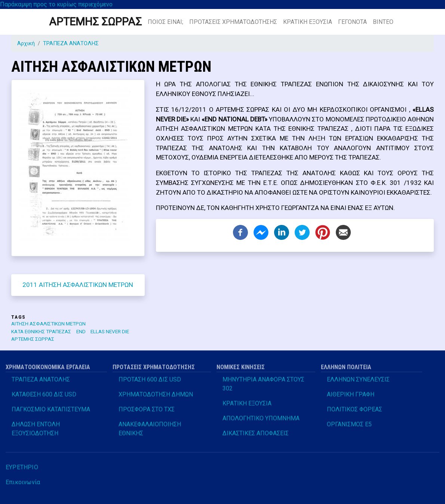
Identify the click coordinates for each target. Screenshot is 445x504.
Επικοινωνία (23, 482)
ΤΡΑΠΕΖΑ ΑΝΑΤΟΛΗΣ (71, 43)
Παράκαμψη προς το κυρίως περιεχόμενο (56, 4)
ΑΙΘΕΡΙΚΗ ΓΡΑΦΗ (351, 394)
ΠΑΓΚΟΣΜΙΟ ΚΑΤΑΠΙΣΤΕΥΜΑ (51, 409)
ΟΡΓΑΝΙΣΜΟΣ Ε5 (349, 424)
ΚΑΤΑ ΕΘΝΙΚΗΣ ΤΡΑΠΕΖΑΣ (41, 331)
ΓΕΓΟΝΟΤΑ (352, 22)
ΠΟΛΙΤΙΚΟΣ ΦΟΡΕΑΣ (355, 409)
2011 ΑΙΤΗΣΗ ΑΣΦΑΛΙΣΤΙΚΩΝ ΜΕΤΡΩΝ (78, 285)
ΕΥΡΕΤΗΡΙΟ (22, 467)
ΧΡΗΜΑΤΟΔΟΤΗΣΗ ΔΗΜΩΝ (156, 394)
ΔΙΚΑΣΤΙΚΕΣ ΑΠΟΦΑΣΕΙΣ (256, 433)
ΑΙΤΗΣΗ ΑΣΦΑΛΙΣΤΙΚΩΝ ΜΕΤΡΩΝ (48, 324)
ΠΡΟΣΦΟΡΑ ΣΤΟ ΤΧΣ (147, 409)
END (81, 331)
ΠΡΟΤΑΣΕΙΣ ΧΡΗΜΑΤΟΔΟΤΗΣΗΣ (233, 22)
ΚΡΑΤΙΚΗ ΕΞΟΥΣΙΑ (308, 22)
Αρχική (26, 43)
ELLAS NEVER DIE (110, 331)
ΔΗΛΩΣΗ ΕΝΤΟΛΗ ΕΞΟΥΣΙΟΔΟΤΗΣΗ (36, 429)
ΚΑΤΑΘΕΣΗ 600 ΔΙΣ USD (44, 394)
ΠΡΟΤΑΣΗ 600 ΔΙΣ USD (150, 379)
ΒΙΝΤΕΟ (383, 22)
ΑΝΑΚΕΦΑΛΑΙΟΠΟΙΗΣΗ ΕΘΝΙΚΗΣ (150, 429)
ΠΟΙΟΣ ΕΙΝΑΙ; (165, 22)
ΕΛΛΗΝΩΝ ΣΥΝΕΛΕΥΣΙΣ (358, 379)
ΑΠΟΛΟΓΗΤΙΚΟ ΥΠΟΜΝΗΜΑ (261, 418)
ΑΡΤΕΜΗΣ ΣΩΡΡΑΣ (95, 22)
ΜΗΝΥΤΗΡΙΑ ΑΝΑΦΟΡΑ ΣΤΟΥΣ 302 (263, 384)
